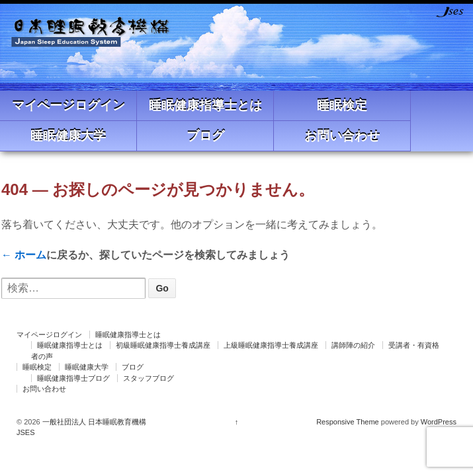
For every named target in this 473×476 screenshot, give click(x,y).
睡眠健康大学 (68, 136)
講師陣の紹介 (353, 345)
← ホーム (24, 255)
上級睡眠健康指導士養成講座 (271, 345)
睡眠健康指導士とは (205, 105)
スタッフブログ (149, 378)
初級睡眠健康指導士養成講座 (163, 345)
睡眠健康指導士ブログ (73, 378)
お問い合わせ (342, 136)
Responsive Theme (348, 422)
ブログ (205, 136)
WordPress (439, 422)
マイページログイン (68, 105)
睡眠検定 (342, 105)
